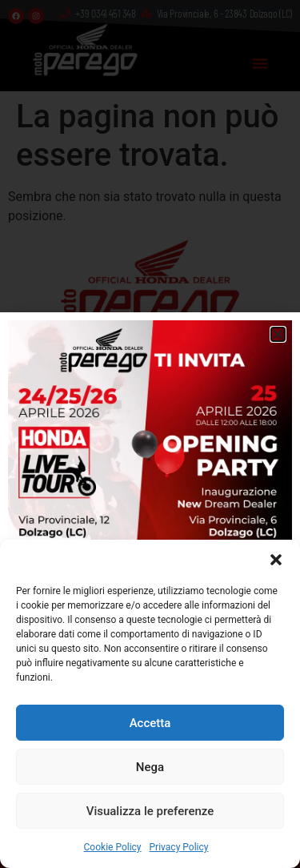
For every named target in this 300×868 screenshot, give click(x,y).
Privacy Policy (179, 847)
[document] (150, 434)
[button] (276, 560)
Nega (150, 767)
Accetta (150, 723)
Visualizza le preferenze (150, 811)
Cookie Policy (113, 847)
